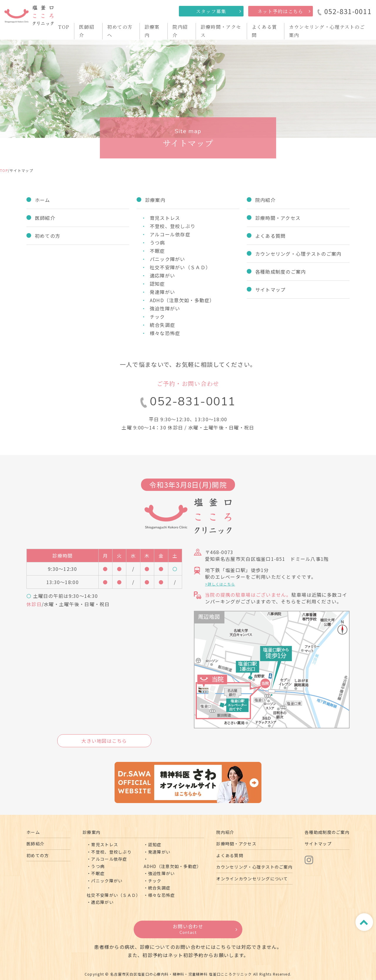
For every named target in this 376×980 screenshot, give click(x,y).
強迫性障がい (165, 308)
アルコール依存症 (170, 234)
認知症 (157, 284)
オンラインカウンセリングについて (252, 879)
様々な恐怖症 (165, 333)
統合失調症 (162, 325)
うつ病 (157, 243)
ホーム (43, 200)
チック (157, 317)
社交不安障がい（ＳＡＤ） (180, 267)
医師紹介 (45, 218)
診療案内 (155, 200)
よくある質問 (271, 236)
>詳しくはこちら (220, 584)
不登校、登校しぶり (173, 226)
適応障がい (162, 275)
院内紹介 (265, 200)
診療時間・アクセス (278, 218)
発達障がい (162, 292)
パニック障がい (168, 259)
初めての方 (48, 236)
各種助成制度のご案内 (281, 272)
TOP (64, 27)
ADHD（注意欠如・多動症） (182, 300)
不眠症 (157, 251)
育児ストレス (165, 218)
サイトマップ (271, 290)
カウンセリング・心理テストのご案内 (298, 254)
